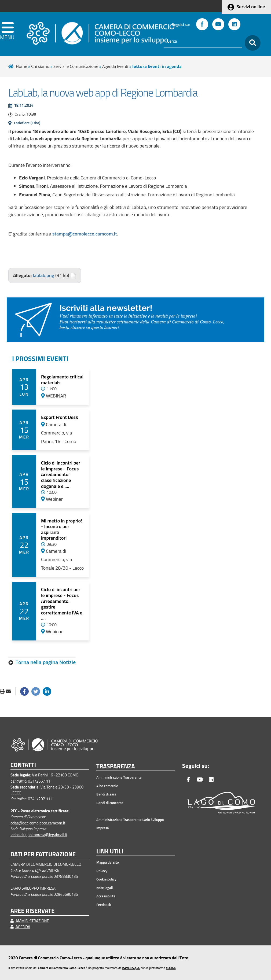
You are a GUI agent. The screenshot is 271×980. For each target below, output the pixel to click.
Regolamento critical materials (62, 380)
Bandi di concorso (110, 803)
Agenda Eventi (115, 66)
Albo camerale (107, 786)
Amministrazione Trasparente (119, 777)
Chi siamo (40, 66)
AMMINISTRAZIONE (30, 921)
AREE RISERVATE (32, 911)
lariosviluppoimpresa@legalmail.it (39, 835)
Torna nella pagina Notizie (46, 662)
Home (21, 66)
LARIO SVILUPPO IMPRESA (33, 888)
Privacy (102, 871)
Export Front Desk (60, 417)
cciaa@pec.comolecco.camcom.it (38, 823)
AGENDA (20, 927)
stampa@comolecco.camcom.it (85, 234)
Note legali (105, 888)
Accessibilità (106, 896)
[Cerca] (203, 41)
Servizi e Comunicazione (76, 66)
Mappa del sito (108, 862)
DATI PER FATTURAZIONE (43, 854)
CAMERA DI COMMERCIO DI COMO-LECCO (46, 864)
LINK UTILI (110, 852)
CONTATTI (23, 765)
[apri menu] (8, 34)
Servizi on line (251, 7)
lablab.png (43, 275)
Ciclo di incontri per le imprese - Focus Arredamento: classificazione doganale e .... (61, 474)
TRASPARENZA (116, 767)
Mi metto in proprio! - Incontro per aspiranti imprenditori (62, 529)
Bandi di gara (106, 794)
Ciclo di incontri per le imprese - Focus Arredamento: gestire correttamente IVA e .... (62, 604)
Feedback (104, 905)
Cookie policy (106, 879)
